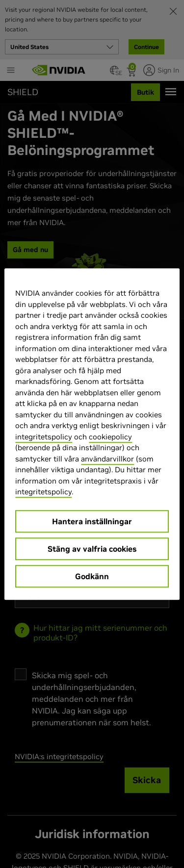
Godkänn (92, 576)
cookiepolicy (110, 437)
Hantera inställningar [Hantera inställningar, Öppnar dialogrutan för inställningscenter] (92, 521)
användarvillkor (107, 459)
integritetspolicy (44, 437)
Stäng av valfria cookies (92, 549)
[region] (92, 434)
